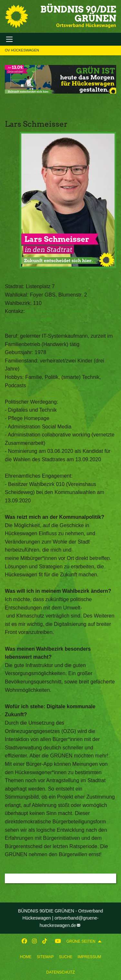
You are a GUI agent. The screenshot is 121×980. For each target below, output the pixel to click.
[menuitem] (26, 957)
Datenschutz (60, 972)
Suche (66, 957)
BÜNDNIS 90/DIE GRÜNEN (78, 14)
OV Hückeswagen (22, 50)
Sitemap (45, 957)
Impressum (90, 957)
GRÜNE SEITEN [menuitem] (81, 941)
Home (26, 957)
